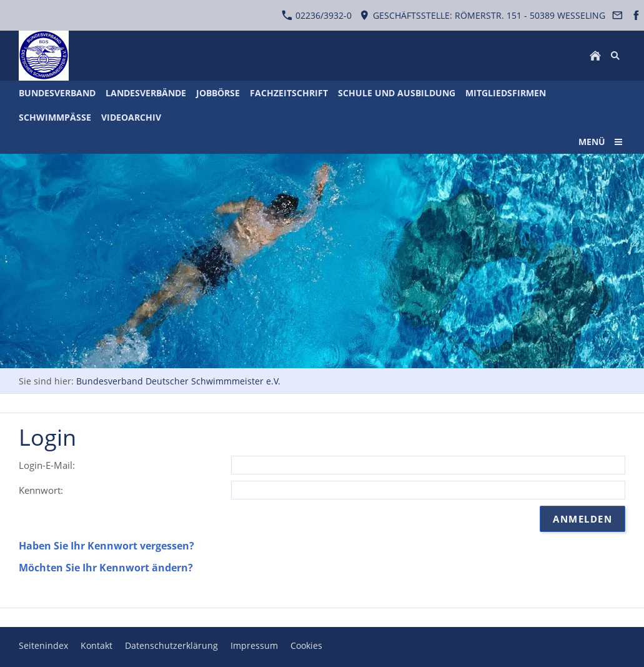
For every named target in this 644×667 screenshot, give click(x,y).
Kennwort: (41, 490)
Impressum (254, 645)
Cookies (306, 645)
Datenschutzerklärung (171, 645)
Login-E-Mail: (47, 465)
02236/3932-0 (317, 15)
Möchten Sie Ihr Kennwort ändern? (106, 568)
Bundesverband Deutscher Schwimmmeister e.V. (178, 381)
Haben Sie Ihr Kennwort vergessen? (107, 546)
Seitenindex (43, 645)
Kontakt (97, 645)
